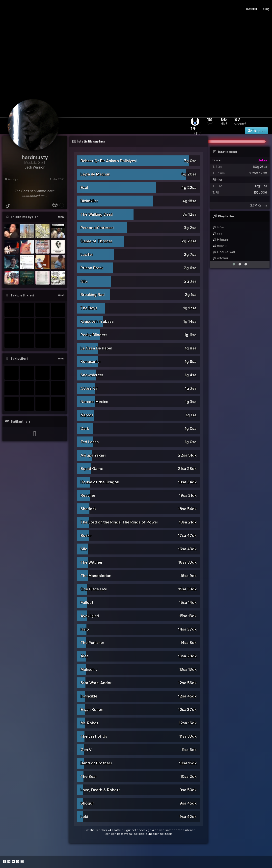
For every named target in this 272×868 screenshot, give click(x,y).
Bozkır (86, 536)
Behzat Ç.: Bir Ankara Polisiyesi (109, 161)
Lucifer (87, 255)
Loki (84, 817)
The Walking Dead (97, 214)
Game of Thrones (97, 241)
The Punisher (92, 643)
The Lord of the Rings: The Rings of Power (119, 522)
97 (240, 121)
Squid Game (92, 469)
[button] (234, 264)
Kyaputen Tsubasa (97, 321)
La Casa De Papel (96, 348)
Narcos (87, 415)
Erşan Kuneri (92, 710)
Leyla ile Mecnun (95, 174)
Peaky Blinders (94, 335)
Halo (85, 629)
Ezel (84, 188)
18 (210, 121)
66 (224, 121)
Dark (85, 429)
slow (218, 227)
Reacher (88, 495)
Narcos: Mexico (94, 402)
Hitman (220, 240)
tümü (61, 217)
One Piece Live (94, 589)
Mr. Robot (89, 723)
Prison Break (92, 268)
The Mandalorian (96, 576)
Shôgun (88, 803)
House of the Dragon (100, 482)
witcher (220, 258)
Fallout (87, 603)
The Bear (89, 777)
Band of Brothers (96, 763)
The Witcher (92, 562)
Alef (84, 656)
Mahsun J (89, 669)
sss (217, 233)
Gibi (84, 281)
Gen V (86, 750)
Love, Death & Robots (100, 790)
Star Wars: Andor (96, 683)
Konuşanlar (91, 362)
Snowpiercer (92, 375)
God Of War (224, 252)
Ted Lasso (90, 442)
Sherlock (88, 509)
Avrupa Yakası (93, 455)
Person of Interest (97, 228)
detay (262, 160)
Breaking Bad (93, 295)
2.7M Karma (259, 205)
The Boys (89, 308)
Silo (84, 549)
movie (220, 246)
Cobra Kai (89, 388)
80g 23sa (260, 167)
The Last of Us (94, 736)
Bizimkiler (89, 201)
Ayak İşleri (90, 616)
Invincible (89, 696)
